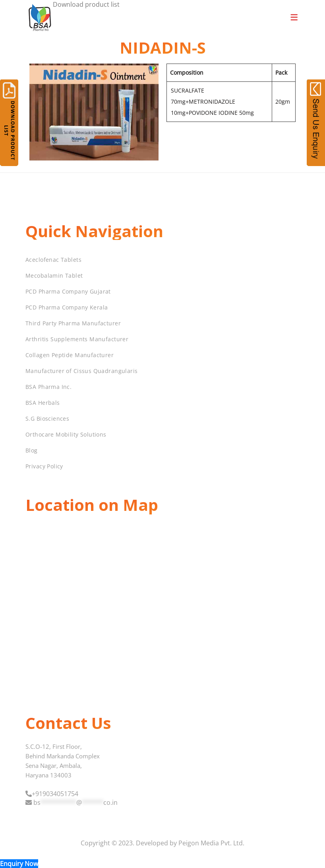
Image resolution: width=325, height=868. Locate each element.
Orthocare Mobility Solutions (66, 434)
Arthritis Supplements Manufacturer (77, 339)
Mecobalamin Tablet (54, 275)
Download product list (86, 4)
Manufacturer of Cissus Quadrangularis (82, 371)
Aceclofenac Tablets (53, 260)
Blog (32, 450)
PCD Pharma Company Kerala (67, 307)
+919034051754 (55, 794)
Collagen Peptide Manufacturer (70, 355)
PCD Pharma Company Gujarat (68, 291)
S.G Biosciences (47, 419)
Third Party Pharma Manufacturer (73, 323)
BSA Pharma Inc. (48, 387)
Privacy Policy (44, 466)
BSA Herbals (43, 403)
